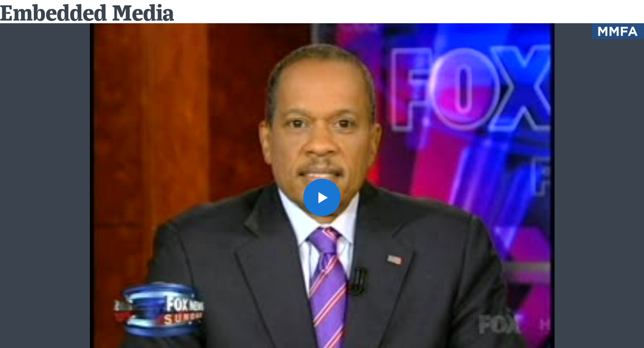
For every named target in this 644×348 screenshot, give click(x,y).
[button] (322, 197)
